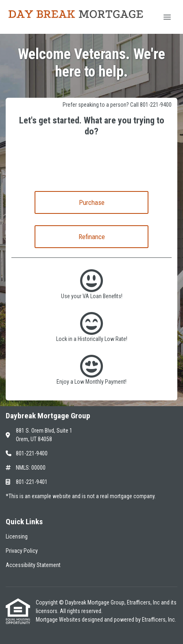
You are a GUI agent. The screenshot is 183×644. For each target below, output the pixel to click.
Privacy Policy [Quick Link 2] (22, 551)
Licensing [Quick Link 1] (17, 536)
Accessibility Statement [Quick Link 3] (33, 565)
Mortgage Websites (59, 620)
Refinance (92, 237)
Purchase (92, 202)
